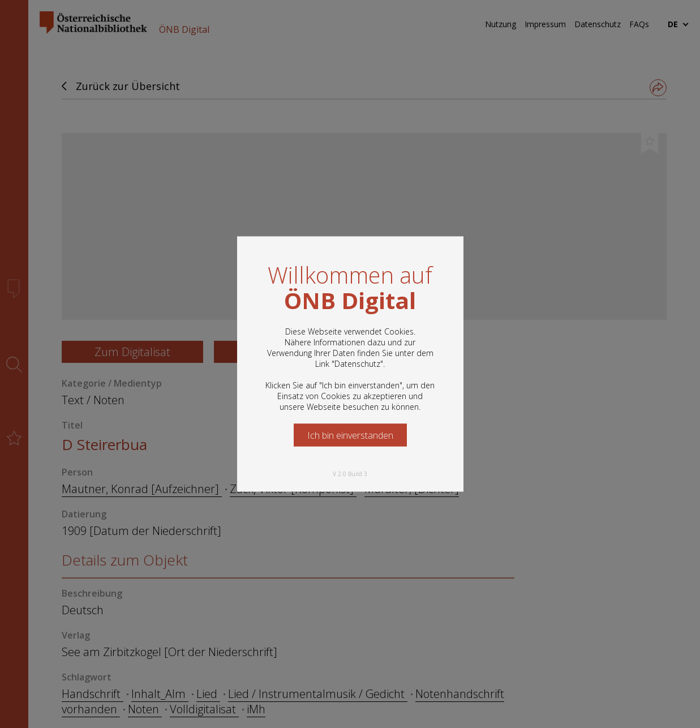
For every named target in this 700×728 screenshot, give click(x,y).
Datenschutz (357, 364)
